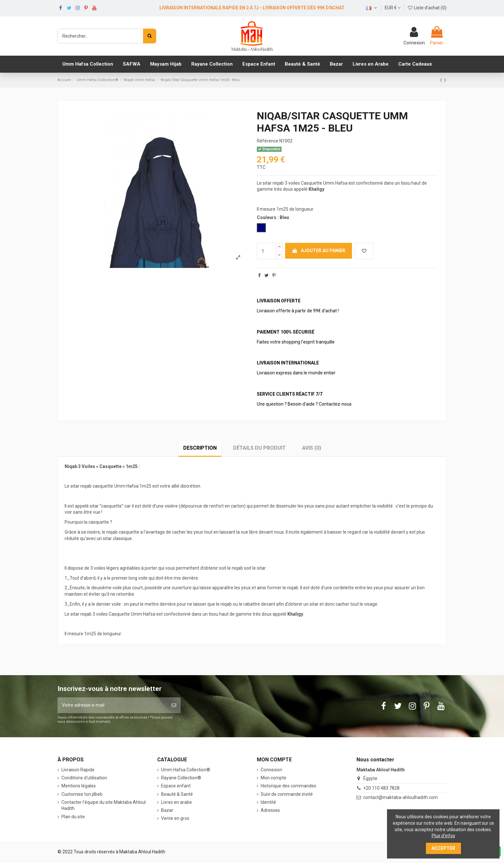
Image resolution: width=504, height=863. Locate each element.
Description (200, 448)
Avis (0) (312, 448)
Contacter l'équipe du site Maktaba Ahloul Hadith (104, 805)
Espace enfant (176, 786)
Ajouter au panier (319, 251)
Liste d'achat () (427, 8)
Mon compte (274, 778)
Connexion (271, 770)
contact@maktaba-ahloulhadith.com (401, 797)
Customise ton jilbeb (82, 794)
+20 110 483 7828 (381, 788)
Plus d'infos (443, 836)
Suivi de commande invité (287, 794)
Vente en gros (175, 818)
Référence (268, 141)
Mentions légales (79, 786)
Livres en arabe (176, 802)
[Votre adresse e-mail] (112, 705)
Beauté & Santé (177, 794)
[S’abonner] (174, 705)
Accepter (443, 848)
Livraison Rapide (78, 770)
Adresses (270, 810)
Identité (268, 802)
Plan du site (73, 817)
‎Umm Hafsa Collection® (186, 770)
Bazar (167, 810)
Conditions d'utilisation (84, 778)
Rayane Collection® (181, 778)
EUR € (393, 8)
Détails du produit (259, 448)
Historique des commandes (288, 786)
